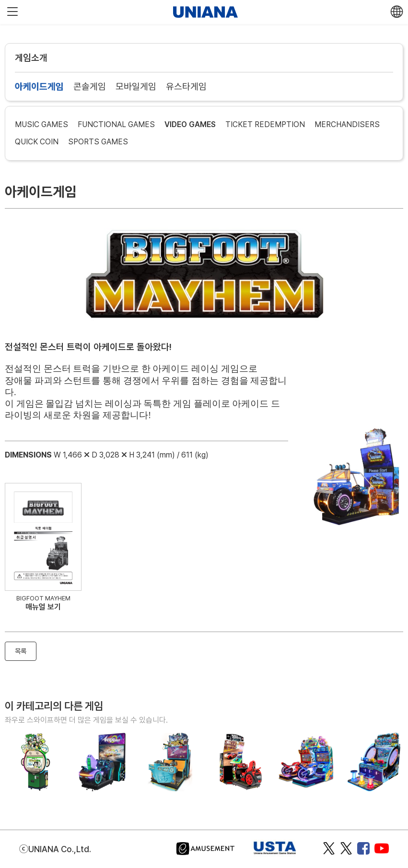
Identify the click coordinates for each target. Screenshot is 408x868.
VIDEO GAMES (190, 124)
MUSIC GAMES (41, 124)
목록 (21, 651)
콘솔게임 (90, 87)
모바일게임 (136, 87)
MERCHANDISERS (347, 124)
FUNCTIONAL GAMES (116, 124)
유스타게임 (186, 87)
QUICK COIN (37, 142)
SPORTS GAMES (98, 142)
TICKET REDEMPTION (265, 124)
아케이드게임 (39, 87)
